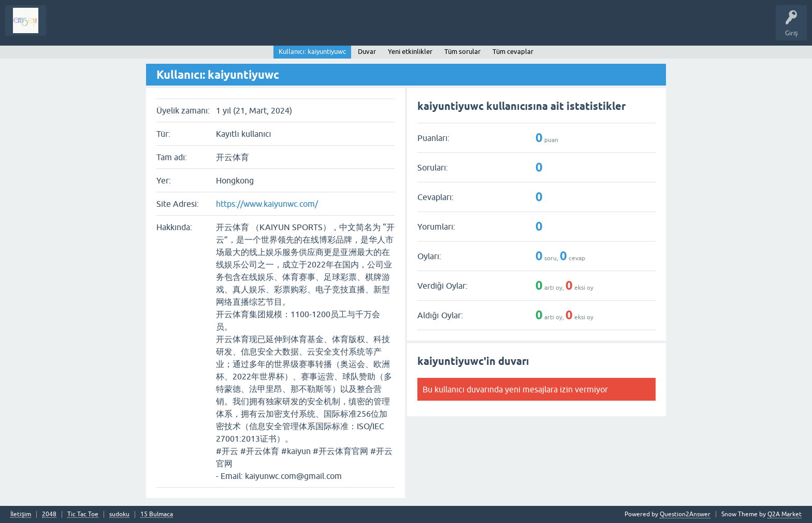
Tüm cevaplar (513, 52)
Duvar (367, 52)
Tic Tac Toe (83, 514)
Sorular (64, 28)
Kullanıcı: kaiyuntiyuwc (312, 52)
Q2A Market (785, 514)
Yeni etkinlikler (410, 52)
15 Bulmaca (157, 514)
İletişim (21, 514)
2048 (49, 514)
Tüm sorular (462, 52)
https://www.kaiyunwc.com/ (267, 204)
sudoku (119, 514)
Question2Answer (685, 514)
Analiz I (122, 28)
